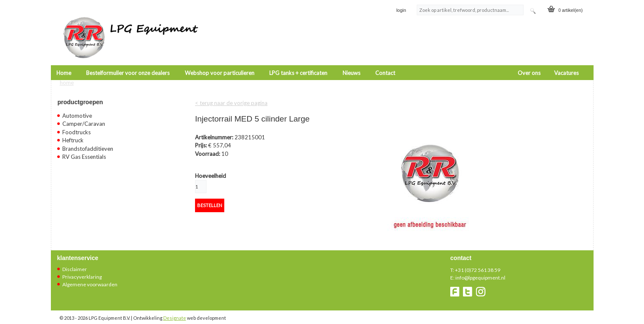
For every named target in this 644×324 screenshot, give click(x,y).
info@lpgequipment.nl (480, 271)
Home (64, 61)
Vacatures (566, 61)
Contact (385, 61)
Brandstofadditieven (88, 142)
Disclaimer (75, 263)
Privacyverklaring (82, 270)
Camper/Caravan (84, 118)
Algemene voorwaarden (90, 278)
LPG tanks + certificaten (298, 61)
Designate (175, 312)
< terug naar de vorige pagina (231, 97)
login (401, 10)
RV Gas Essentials (84, 151)
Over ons (529, 61)
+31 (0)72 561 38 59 (478, 264)
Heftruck (73, 134)
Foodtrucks (77, 126)
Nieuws (351, 61)
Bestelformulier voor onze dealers (128, 61)
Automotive (77, 109)
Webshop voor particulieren (220, 61)
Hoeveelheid (210, 169)
